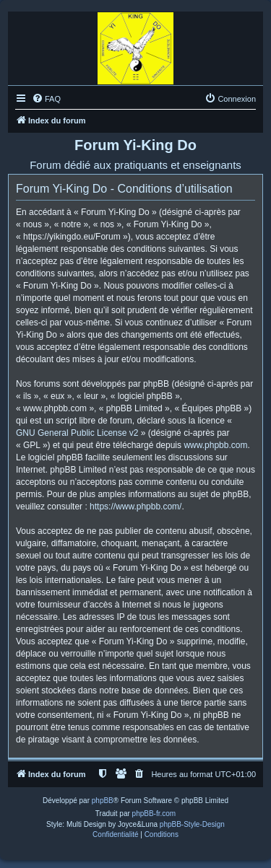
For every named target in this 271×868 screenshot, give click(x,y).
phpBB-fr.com (154, 814)
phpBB (103, 801)
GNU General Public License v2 (77, 433)
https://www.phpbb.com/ (135, 507)
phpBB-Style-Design (192, 824)
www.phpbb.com (215, 445)
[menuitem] (46, 99)
